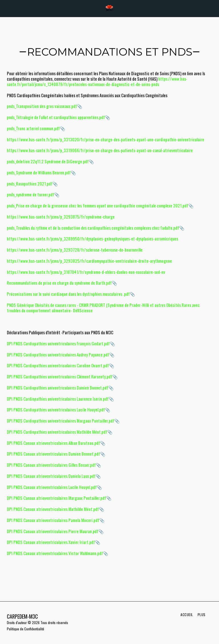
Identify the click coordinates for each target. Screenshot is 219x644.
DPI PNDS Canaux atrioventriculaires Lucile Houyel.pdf (52, 487)
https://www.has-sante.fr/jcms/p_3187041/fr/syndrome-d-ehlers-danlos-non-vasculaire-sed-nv (86, 272)
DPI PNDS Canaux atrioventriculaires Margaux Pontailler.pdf (56, 498)
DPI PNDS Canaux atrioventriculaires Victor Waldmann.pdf (55, 553)
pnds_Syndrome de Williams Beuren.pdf (39, 172)
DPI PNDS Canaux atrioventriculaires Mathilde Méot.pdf (53, 509)
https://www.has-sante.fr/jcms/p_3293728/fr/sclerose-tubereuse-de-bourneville (75, 250)
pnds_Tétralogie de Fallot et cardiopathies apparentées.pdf (56, 117)
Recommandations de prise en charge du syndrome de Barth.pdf (59, 283)
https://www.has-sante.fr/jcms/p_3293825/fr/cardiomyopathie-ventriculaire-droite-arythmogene (89, 261)
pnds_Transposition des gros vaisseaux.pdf (42, 106)
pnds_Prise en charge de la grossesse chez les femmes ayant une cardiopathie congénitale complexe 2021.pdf (98, 205)
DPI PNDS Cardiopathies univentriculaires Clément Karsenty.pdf (60, 376)
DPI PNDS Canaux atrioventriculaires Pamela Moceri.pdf (53, 520)
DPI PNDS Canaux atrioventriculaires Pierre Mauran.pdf (53, 531)
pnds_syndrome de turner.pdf (31, 194)
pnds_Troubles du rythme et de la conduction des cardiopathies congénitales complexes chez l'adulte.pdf (93, 228)
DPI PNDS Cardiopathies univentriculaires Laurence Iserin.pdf (58, 399)
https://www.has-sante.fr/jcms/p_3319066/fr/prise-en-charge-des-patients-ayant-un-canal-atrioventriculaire (100, 150)
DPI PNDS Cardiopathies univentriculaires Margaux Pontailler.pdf (61, 421)
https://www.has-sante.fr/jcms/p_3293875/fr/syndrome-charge (61, 217)
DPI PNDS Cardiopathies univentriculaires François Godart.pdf (58, 343)
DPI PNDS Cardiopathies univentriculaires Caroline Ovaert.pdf (58, 365)
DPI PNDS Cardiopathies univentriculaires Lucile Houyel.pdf (56, 409)
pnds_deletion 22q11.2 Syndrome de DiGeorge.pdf (48, 161)
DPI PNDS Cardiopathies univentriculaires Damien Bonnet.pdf (58, 388)
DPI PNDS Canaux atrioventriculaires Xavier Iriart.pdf (51, 542)
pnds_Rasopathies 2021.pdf (30, 184)
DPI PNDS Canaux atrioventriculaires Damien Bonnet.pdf (53, 454)
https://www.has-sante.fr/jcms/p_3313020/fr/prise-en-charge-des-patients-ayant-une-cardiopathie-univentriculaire (106, 139)
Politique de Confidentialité (26, 629)
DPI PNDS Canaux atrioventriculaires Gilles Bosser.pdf (51, 465)
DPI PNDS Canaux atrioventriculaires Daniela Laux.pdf (51, 476)
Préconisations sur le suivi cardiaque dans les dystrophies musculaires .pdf (68, 294)
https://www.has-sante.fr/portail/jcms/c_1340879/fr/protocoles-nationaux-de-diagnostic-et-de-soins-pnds (97, 81)
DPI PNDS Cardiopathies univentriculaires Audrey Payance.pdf (58, 354)
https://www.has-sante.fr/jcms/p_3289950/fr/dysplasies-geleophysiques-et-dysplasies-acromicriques (93, 239)
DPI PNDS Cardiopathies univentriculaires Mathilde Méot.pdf (57, 432)
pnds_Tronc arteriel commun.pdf (33, 128)
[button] (6, 8)
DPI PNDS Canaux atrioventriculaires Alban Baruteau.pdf (53, 443)
